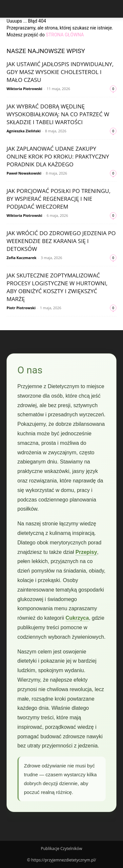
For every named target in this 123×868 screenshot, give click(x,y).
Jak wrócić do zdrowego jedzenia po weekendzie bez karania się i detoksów (61, 241)
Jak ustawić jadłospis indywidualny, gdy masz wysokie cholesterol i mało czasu (60, 72)
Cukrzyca (77, 618)
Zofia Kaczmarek (21, 258)
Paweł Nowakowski (24, 173)
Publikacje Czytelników (61, 849)
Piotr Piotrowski (21, 308)
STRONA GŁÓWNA (65, 35)
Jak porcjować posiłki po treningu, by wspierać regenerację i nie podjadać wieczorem (59, 199)
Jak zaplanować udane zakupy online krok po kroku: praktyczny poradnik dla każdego (58, 156)
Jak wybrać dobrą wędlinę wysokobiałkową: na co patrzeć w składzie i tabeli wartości (58, 114)
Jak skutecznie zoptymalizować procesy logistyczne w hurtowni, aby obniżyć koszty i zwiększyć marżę (57, 287)
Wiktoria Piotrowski (24, 89)
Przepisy (86, 552)
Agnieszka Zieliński (24, 131)
